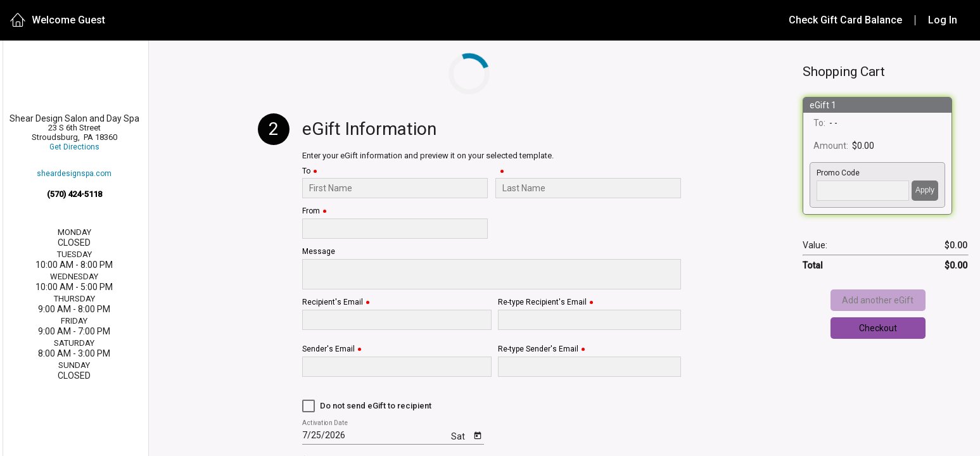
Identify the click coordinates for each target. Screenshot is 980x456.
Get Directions (74, 147)
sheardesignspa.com (74, 174)
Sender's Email (328, 349)
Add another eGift (878, 300)
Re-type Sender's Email (538, 349)
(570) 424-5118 (74, 194)
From (311, 211)
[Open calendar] (477, 435)
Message (319, 252)
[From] (395, 229)
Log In (943, 20)
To (306, 171)
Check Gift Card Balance (845, 20)
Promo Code (838, 173)
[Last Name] (588, 188)
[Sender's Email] (397, 367)
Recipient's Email (333, 302)
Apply (925, 190)
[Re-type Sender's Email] (589, 367)
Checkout (878, 328)
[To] (395, 188)
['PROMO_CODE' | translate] (863, 191)
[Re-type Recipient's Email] (589, 320)
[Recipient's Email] (397, 320)
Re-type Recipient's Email (542, 302)
